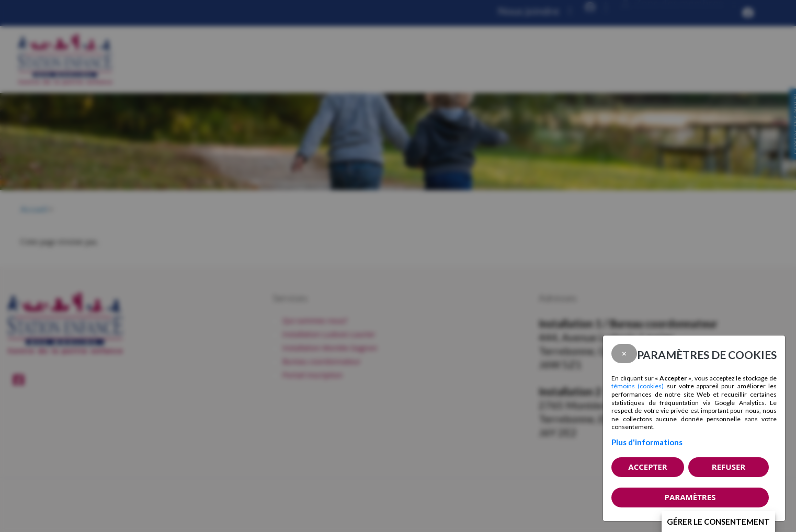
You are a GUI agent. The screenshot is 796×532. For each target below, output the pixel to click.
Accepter (647, 467)
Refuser (729, 467)
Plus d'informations (647, 442)
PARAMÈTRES (690, 497)
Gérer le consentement (718, 522)
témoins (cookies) (638, 386)
